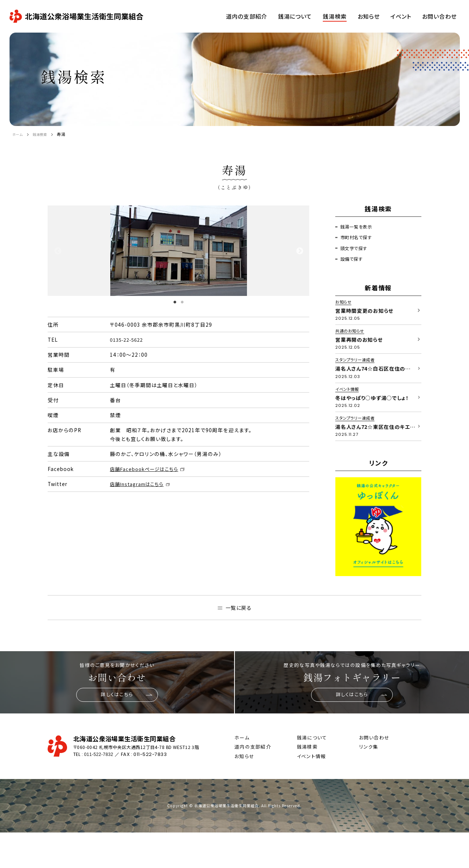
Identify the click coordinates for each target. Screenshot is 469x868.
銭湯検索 (44, 134)
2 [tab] (182, 302)
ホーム (19, 134)
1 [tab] (175, 302)
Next (299, 251)
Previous (58, 251)
